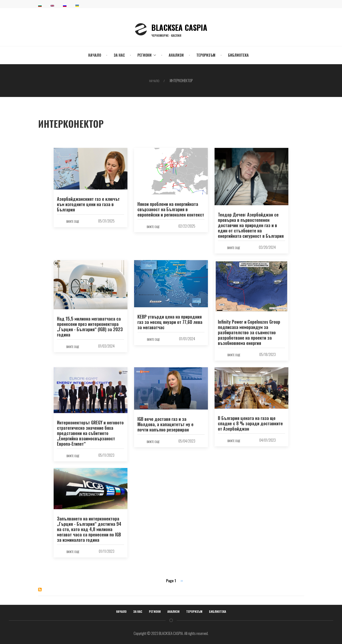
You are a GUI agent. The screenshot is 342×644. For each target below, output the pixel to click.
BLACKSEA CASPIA (179, 29)
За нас (119, 55)
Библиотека (238, 55)
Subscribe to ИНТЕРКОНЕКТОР (40, 590)
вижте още (73, 221)
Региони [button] (147, 55)
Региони (155, 611)
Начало (95, 55)
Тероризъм (206, 55)
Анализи (176, 55)
